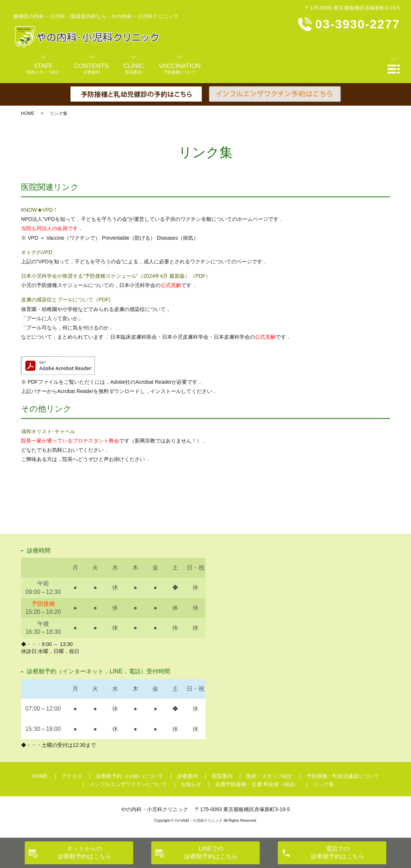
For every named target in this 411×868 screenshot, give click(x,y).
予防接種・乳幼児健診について (343, 776)
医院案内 (222, 776)
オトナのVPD (37, 252)
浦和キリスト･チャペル (48, 431)
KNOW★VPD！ (39, 210)
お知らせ (191, 784)
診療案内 (187, 776)
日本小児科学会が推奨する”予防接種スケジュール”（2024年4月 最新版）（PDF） (116, 276)
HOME (28, 113)
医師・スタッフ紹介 (269, 776)
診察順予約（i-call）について (130, 776)
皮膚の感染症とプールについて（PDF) (66, 300)
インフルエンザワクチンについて (128, 784)
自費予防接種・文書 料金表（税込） (258, 784)
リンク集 (324, 784)
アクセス (72, 776)
